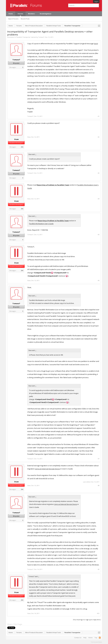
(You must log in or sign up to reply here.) (87, 620)
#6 (99, 281)
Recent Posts (25, 19)
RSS (100, 638)
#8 (99, 486)
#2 (99, 137)
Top (96, 638)
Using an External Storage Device (47, 469)
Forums (20, 14)
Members (31, 14)
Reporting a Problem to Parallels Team (53, 185)
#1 (99, 116)
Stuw (16, 139)
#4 (99, 199)
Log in (96, 1)
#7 (99, 459)
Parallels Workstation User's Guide (41, 224)
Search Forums (13, 19)
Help (85, 638)
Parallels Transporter (24, 37)
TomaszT (41, 37)
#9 (99, 569)
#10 (98, 613)
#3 (99, 173)
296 (22, 147)
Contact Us (78, 638)
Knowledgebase (46, 14)
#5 (99, 235)
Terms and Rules (96, 642)
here (96, 44)
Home (11, 14)
